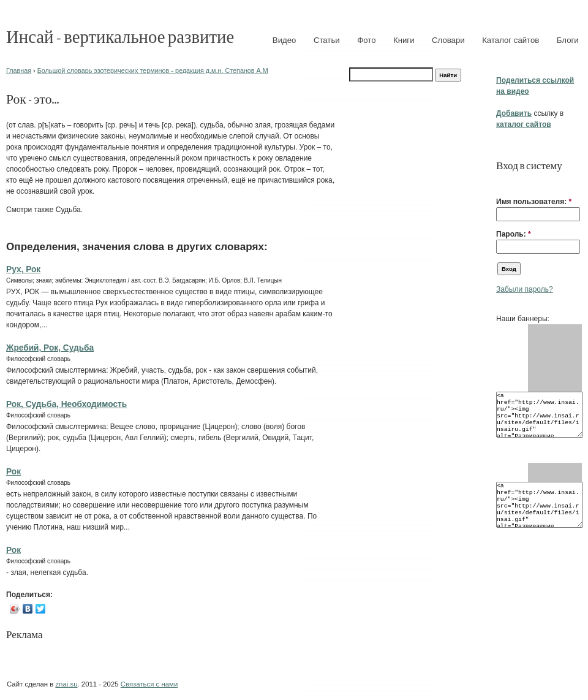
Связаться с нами (149, 684)
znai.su (66, 684)
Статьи (327, 40)
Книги (404, 40)
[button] (501, 183)
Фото (366, 40)
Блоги (568, 40)
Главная (19, 70)
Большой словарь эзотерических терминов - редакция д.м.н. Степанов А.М (153, 70)
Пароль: (514, 234)
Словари (448, 40)
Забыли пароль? (525, 289)
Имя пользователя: (534, 202)
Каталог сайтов (511, 40)
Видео (285, 40)
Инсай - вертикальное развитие (120, 36)
